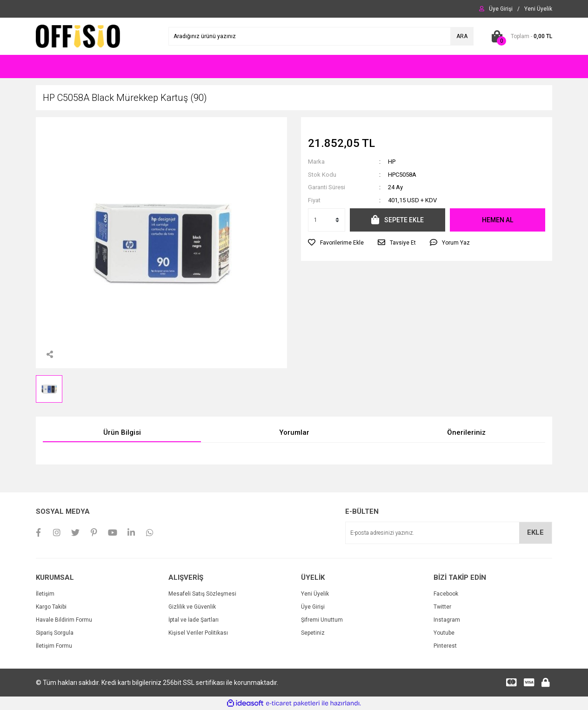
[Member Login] (501, 9)
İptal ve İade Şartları (194, 620)
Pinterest (445, 646)
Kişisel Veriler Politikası (198, 633)
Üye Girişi (313, 607)
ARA (462, 36)
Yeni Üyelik (315, 594)
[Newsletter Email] (449, 533)
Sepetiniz (313, 633)
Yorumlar (294, 432)
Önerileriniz (466, 432)
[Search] (321, 36)
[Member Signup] (538, 9)
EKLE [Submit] (535, 532)
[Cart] (520, 36)
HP (392, 162)
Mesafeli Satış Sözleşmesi (202, 594)
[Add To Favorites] (336, 243)
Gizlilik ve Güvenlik (192, 607)
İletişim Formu (54, 646)
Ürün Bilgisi (122, 432)
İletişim (45, 594)
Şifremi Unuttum (322, 620)
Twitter (442, 607)
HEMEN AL (498, 220)
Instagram (447, 620)
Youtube (444, 633)
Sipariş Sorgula (55, 633)
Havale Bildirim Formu (64, 620)
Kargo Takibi (51, 607)
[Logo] (78, 36)
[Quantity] (327, 220)
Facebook (446, 594)
